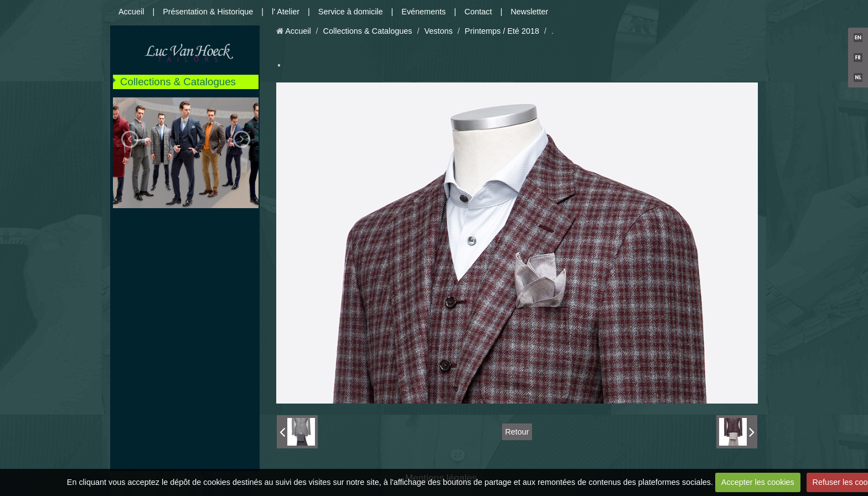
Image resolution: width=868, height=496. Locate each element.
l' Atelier (286, 12)
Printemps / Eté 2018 (502, 31)
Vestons (438, 31)
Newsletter (529, 12)
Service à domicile (351, 12)
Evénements (423, 12)
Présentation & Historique (208, 12)
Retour (517, 432)
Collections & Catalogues (178, 82)
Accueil (131, 12)
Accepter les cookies (758, 482)
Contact (478, 12)
